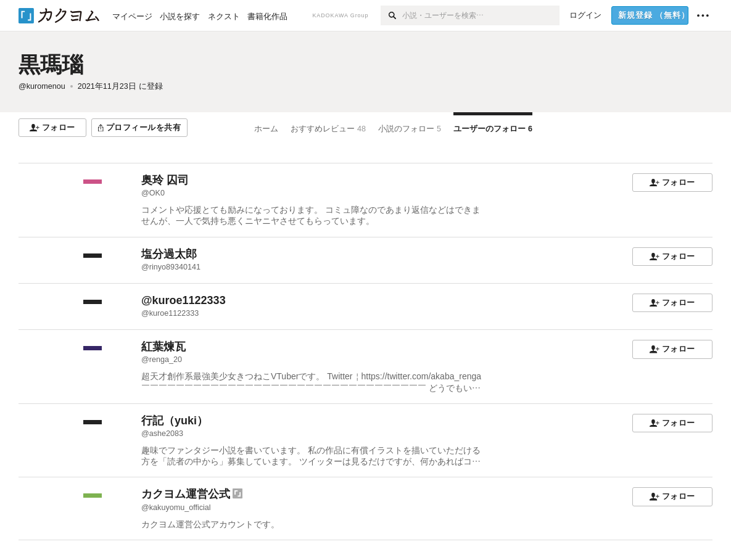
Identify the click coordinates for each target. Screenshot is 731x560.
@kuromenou (42, 86)
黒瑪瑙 (51, 64)
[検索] (391, 15)
